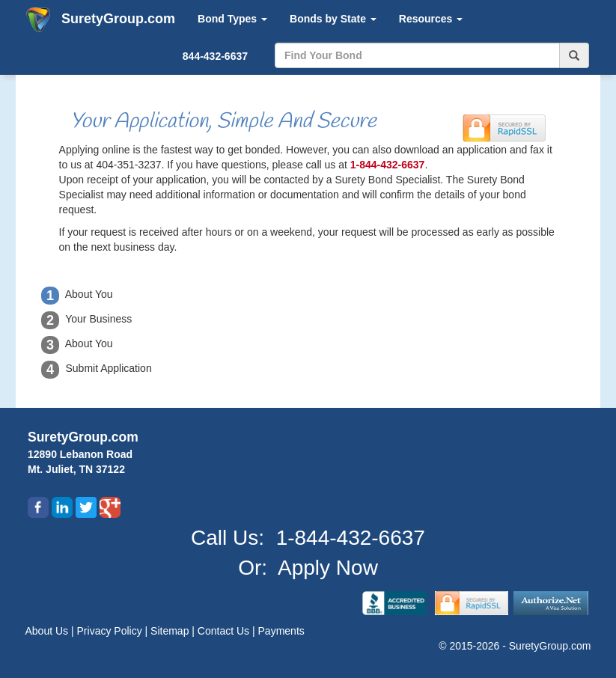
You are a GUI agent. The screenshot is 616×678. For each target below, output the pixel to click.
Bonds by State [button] (333, 19)
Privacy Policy (111, 631)
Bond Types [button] (232, 19)
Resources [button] (431, 19)
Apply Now (328, 568)
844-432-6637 (215, 56)
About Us (48, 631)
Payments (281, 631)
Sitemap (171, 631)
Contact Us (225, 631)
